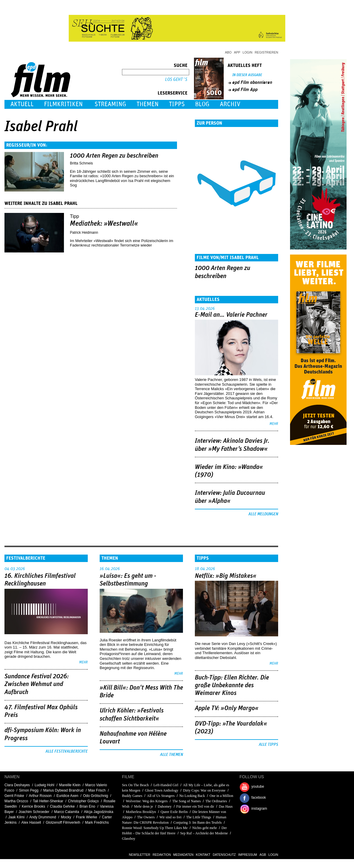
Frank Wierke (86, 817)
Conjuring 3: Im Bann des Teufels (198, 823)
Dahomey (165, 806)
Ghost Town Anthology (162, 790)
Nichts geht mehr (205, 828)
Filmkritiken (63, 104)
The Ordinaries (216, 801)
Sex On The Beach (135, 785)
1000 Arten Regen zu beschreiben (114, 156)
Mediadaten (183, 855)
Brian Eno (87, 806)
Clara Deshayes (17, 785)
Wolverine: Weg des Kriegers (147, 801)
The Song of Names (187, 801)
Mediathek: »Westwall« (104, 224)
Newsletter (140, 855)
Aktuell (22, 104)
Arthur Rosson (40, 796)
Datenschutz (224, 855)
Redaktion (162, 855)
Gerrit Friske (14, 796)
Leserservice (173, 93)
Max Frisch (97, 790)
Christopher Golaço (83, 801)
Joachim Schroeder (34, 812)
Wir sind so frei (171, 817)
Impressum (248, 855)
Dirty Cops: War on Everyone (204, 790)
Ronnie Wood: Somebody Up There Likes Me (155, 828)
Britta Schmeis (81, 163)
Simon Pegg (29, 790)
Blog (202, 104)
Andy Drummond (43, 817)
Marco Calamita (67, 812)
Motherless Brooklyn (141, 812)
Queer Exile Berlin (174, 812)
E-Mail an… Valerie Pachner (231, 315)
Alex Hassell (31, 823)
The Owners (146, 817)
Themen (148, 104)
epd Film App (245, 90)
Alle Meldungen (263, 514)
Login (248, 52)
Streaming (110, 104)
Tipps (177, 104)
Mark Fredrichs (97, 823)
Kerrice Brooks (33, 806)
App (237, 52)
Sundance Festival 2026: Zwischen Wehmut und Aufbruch (37, 684)
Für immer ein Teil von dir (195, 806)
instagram (259, 809)
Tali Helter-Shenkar (48, 801)
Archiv (230, 104)
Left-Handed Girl (166, 785)
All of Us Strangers (161, 796)
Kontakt (203, 855)
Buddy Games (132, 796)
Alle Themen (171, 755)
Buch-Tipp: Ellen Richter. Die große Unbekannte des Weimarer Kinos (232, 686)
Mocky (66, 817)
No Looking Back (192, 796)
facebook (259, 798)
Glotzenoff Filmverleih (63, 823)
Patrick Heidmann (84, 233)
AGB (263, 855)
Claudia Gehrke (62, 806)
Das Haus (226, 806)
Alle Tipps (268, 745)
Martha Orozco (16, 801)
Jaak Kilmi (17, 817)
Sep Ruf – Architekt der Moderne (204, 833)
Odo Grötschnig (95, 796)
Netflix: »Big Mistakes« (226, 576)
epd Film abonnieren (252, 82)
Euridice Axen (67, 796)
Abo (228, 52)
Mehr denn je (144, 806)
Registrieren (266, 52)
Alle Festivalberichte (67, 751)
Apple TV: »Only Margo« (227, 708)
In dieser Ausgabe (247, 75)
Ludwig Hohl (44, 785)
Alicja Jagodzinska (99, 812)
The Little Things (199, 817)
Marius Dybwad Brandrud (63, 790)
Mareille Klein (70, 785)
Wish (126, 806)
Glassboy (129, 839)
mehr (274, 424)
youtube (258, 787)
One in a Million (221, 796)
